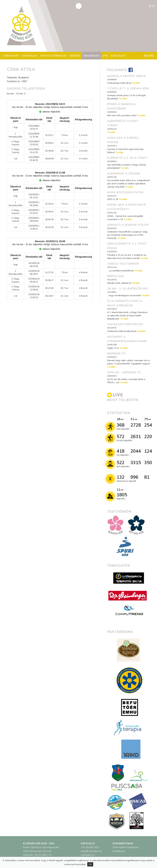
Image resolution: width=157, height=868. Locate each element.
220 (148, 436)
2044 (136, 451)
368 (121, 425)
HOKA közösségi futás (125, 192)
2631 (136, 436)
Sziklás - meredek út (124, 372)
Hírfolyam (116, 276)
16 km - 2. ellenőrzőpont (128, 288)
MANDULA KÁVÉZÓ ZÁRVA (126, 76)
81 (147, 477)
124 (148, 451)
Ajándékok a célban (124, 173)
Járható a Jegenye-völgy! (128, 225)
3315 (136, 462)
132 (121, 477)
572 (121, 436)
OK (90, 864)
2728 (136, 425)
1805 (122, 495)
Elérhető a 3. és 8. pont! (127, 158)
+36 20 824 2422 (90, 847)
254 (148, 425)
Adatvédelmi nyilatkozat (125, 847)
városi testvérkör (123, 264)
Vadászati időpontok (125, 324)
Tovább (136, 83)
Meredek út (117, 353)
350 (148, 462)
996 (134, 477)
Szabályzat (119, 851)
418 (121, 451)
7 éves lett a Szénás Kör (128, 88)
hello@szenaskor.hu (91, 851)
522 (121, 462)
